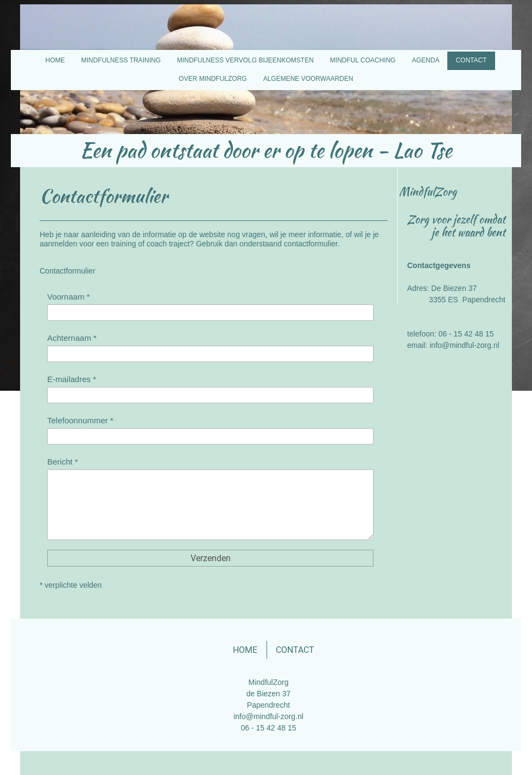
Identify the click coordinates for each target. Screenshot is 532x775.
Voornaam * (68, 297)
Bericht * (63, 462)
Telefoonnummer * (80, 420)
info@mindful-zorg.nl (268, 716)
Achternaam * (72, 338)
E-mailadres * (72, 379)
